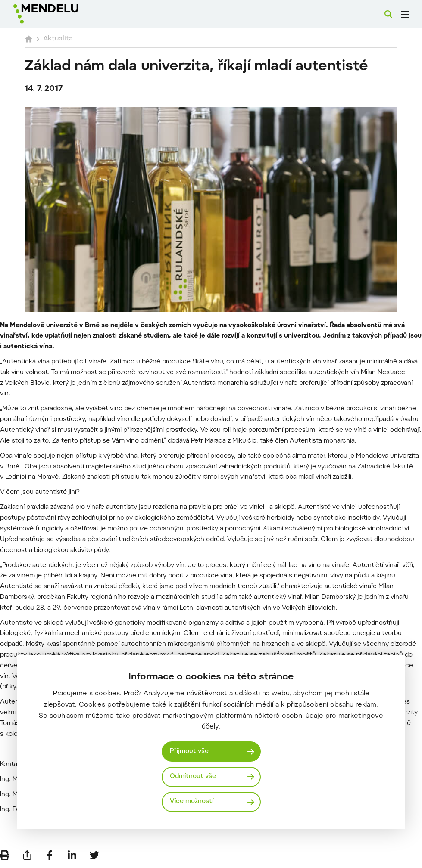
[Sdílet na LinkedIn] (72, 855)
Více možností (192, 801)
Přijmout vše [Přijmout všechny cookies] (189, 752)
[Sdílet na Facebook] (50, 855)
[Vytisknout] (5, 855)
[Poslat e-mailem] (27, 855)
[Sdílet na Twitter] (94, 855)
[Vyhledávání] (388, 14)
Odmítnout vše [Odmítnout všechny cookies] (193, 777)
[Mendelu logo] (59, 14)
